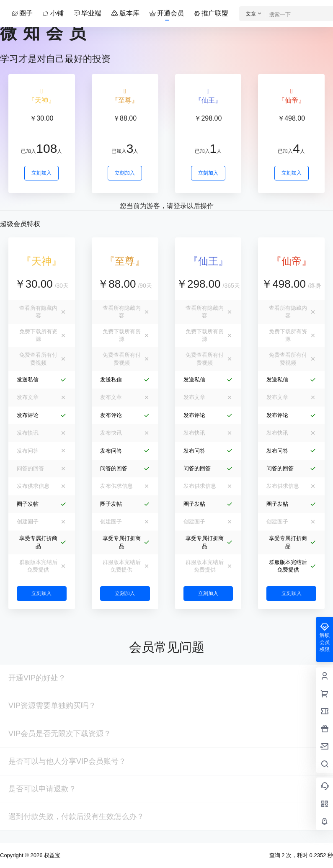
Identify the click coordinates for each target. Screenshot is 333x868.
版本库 (126, 13)
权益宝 (51, 855)
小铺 (54, 13)
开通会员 (167, 13)
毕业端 (88, 13)
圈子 (23, 13)
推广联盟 (212, 13)
